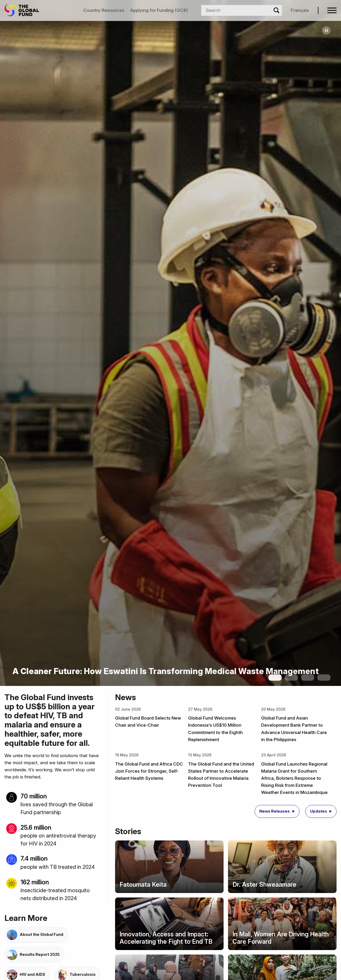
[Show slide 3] (308, 678)
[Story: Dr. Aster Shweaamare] (282, 867)
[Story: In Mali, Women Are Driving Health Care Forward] (282, 924)
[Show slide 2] (291, 678)
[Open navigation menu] (332, 10)
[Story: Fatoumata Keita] (169, 867)
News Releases (275, 811)
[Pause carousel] (326, 30)
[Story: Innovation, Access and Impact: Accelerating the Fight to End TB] (169, 924)
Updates (319, 811)
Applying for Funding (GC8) (159, 10)
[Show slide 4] (324, 678)
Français (300, 10)
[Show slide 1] (275, 678)
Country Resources (104, 10)
